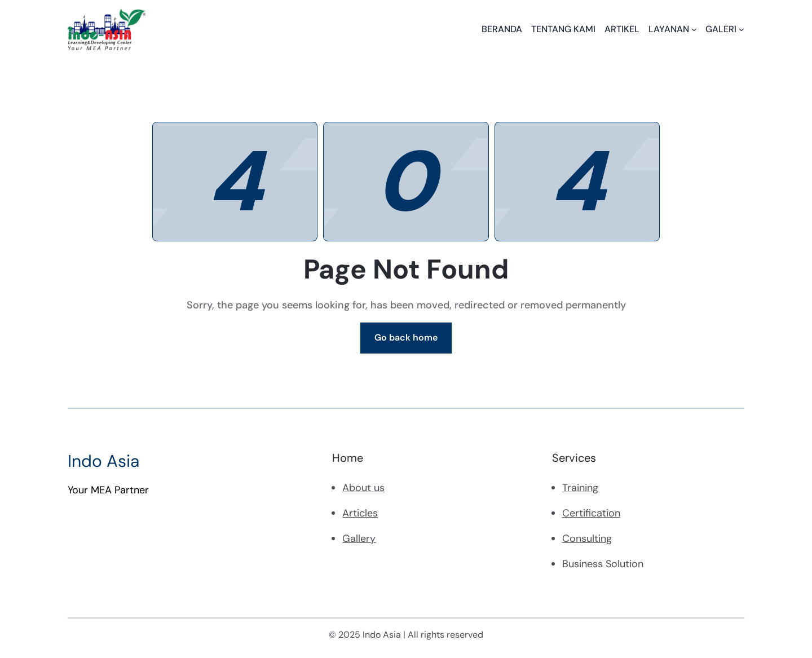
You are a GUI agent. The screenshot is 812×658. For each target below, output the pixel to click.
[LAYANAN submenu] (694, 29)
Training (580, 488)
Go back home (406, 337)
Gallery (359, 538)
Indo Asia (103, 461)
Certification (591, 513)
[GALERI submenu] (742, 29)
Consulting (587, 538)
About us (363, 488)
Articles (360, 513)
